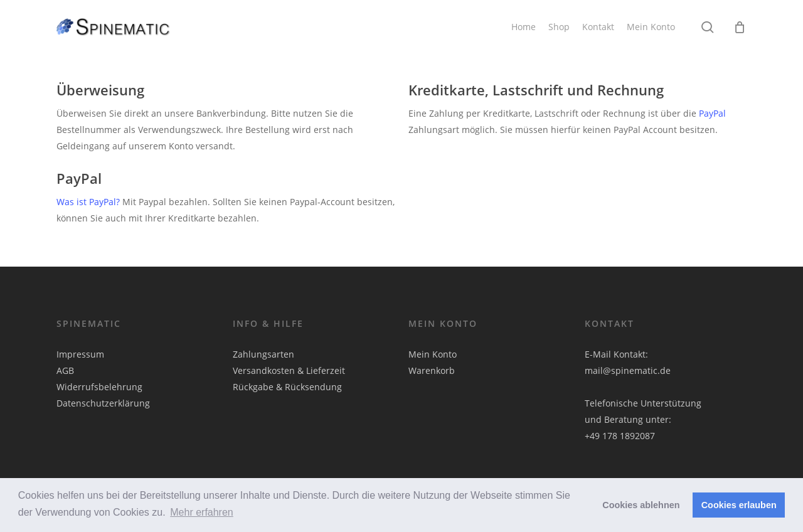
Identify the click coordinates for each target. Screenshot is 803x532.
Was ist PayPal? (88, 202)
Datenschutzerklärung (103, 403)
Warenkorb (432, 370)
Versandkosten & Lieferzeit (289, 370)
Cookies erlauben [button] (739, 505)
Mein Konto (433, 354)
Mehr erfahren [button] (202, 512)
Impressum (80, 354)
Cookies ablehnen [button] (641, 505)
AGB (65, 370)
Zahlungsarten (263, 354)
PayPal (712, 113)
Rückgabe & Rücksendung (287, 387)
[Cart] (740, 27)
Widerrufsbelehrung (99, 387)
